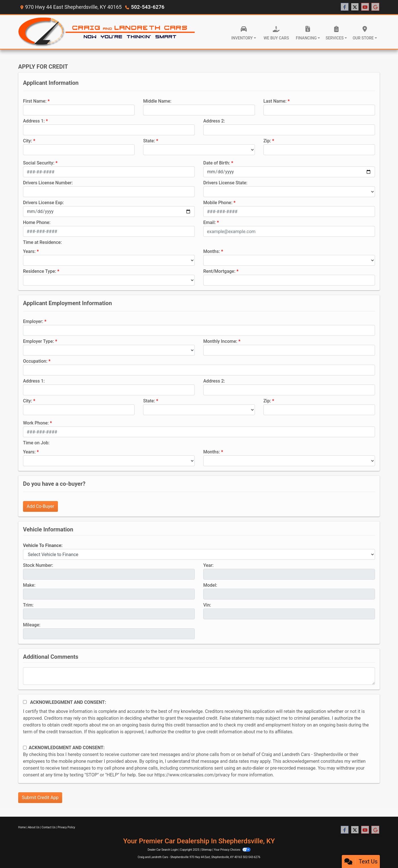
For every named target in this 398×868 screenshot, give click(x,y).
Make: (29, 585)
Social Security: (39, 163)
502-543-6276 (148, 7)
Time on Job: (36, 443)
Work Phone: (36, 423)
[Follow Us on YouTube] (365, 7)
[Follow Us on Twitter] (355, 7)
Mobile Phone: (218, 203)
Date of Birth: (217, 163)
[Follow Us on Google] (375, 7)
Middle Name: (157, 101)
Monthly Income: (220, 341)
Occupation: (35, 361)
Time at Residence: (42, 242)
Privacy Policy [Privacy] (66, 827)
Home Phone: (37, 222)
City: (28, 141)
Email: (210, 222)
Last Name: (275, 101)
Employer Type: (38, 341)
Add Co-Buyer (40, 506)
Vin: (207, 605)
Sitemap (207, 850)
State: (149, 141)
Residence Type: (40, 271)
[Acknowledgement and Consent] (25, 702)
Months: (212, 251)
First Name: (35, 101)
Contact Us (49, 827)
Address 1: (34, 121)
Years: (29, 251)
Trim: (28, 605)
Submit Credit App (40, 798)
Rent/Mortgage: (219, 271)
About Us (34, 827)
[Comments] (199, 676)
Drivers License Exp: (43, 203)
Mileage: (32, 625)
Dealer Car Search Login (163, 850)
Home (22, 827)
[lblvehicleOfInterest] (199, 554)
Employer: (33, 321)
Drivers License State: (225, 183)
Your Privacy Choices (232, 850)
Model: (210, 585)
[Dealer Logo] (107, 32)
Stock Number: (38, 565)
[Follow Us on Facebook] (345, 7)
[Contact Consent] (25, 748)
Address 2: (214, 121)
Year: (208, 565)
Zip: (267, 141)
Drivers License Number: (48, 183)
